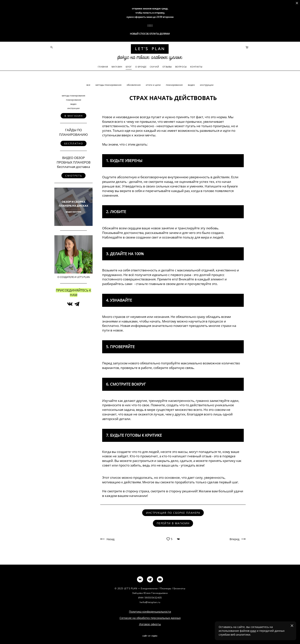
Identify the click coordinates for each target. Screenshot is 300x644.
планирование (175, 84)
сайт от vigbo (150, 635)
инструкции (207, 84)
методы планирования (109, 84)
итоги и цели (154, 84)
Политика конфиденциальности (150, 610)
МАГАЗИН (117, 66)
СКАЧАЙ (154, 66)
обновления (134, 84)
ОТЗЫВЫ (167, 66)
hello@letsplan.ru (150, 601)
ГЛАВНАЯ (103, 66)
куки (253, 631)
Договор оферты (150, 623)
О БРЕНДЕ (141, 66)
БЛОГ (129, 66)
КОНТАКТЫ (196, 66)
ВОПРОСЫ (181, 66)
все (89, 84)
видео (192, 84)
